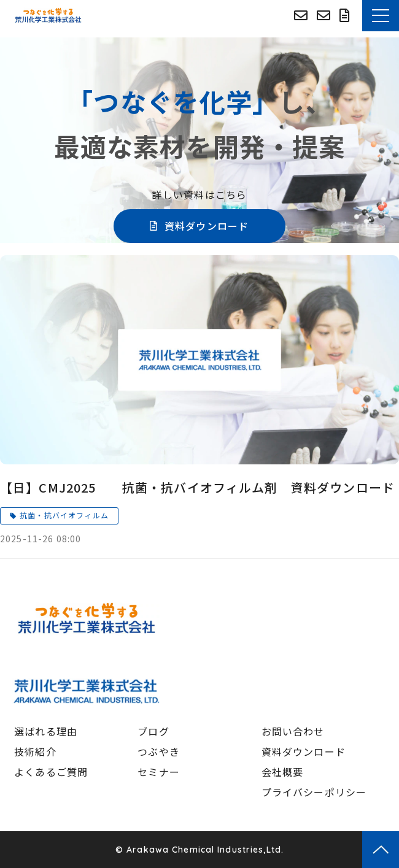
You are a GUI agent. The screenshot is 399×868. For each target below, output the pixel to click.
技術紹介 (35, 751)
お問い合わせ (325, 16)
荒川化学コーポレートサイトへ (302, 16)
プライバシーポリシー (314, 792)
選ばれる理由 (46, 731)
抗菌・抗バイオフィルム (64, 515)
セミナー (159, 772)
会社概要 (283, 772)
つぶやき (159, 751)
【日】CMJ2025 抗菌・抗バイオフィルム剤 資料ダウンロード (197, 487)
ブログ (153, 731)
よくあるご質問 (51, 772)
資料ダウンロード (346, 16)
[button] (381, 16)
